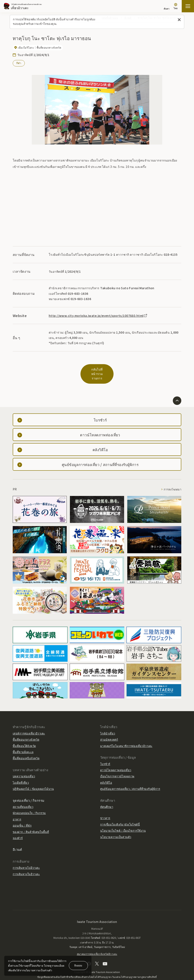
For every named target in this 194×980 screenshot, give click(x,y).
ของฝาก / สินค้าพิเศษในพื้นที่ (31, 823)
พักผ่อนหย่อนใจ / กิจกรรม (29, 804)
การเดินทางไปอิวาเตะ (26, 859)
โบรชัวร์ (105, 755)
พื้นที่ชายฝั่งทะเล (23, 743)
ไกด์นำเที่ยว (108, 724)
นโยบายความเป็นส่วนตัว (116, 828)
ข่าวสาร (105, 809)
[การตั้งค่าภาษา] (176, 7)
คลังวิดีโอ (106, 773)
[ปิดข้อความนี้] (179, 20)
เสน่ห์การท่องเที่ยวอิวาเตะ (29, 724)
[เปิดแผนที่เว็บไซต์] (188, 6)
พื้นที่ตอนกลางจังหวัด (26, 731)
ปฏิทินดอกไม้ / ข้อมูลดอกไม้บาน (33, 780)
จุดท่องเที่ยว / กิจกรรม (29, 791)
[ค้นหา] (167, 7)
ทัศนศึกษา (107, 798)
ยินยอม (78, 965)
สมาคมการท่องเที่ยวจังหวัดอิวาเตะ (97, 945)
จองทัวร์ (18, 829)
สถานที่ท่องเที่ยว (23, 798)
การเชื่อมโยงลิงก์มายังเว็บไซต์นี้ (120, 815)
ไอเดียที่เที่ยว (21, 773)
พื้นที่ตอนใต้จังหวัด (24, 737)
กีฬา (19, 63)
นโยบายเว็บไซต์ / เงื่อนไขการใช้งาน (123, 822)
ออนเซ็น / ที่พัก (22, 816)
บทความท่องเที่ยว (24, 767)
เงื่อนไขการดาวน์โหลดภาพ (117, 767)
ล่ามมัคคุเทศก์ (109, 731)
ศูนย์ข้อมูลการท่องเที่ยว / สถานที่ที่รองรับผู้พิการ (130, 780)
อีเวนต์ (17, 840)
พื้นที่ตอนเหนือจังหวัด (26, 749)
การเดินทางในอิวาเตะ (26, 865)
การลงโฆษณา (172, 480)
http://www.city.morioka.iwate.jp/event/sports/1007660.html (98, 315)
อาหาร (17, 810)
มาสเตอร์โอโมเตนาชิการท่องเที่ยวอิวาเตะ (126, 737)
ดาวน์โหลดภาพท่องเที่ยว (116, 761)
